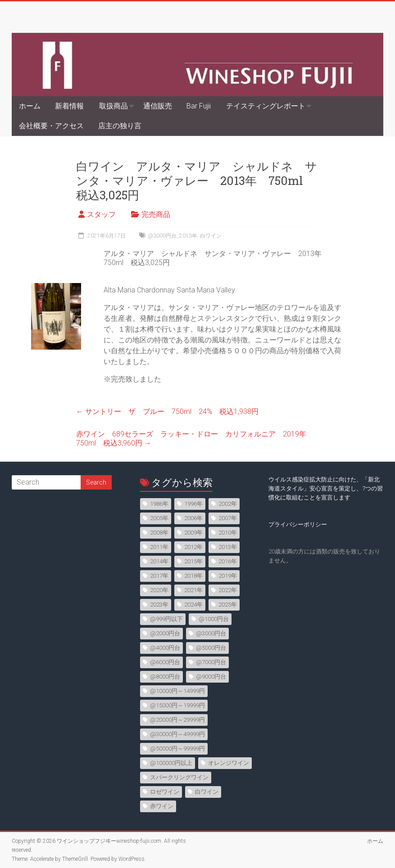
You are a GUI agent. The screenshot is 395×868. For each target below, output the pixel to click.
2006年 (193, 518)
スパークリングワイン (179, 777)
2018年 (193, 576)
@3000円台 (162, 236)
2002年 (228, 504)
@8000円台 (165, 677)
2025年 (228, 605)
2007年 (228, 518)
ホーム (30, 106)
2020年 (159, 590)
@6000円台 (165, 662)
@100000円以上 (171, 763)
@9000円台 (211, 677)
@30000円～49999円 (177, 734)
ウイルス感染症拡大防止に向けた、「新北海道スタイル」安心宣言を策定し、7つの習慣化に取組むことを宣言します (326, 488)
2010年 (228, 533)
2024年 (193, 605)
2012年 (193, 547)
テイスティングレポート (266, 106)
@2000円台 (165, 633)
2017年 (159, 576)
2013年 (188, 236)
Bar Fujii (199, 106)
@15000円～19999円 (177, 705)
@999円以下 (166, 619)
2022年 (228, 590)
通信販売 (158, 106)
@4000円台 (165, 648)
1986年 (159, 504)
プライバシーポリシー (298, 524)
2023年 (159, 605)
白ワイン (211, 236)
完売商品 (156, 214)
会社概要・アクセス (51, 126)
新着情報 (69, 106)
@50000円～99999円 (177, 749)
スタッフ (101, 214)
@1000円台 (214, 619)
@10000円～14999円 (177, 691)
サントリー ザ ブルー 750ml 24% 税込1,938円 (167, 412)
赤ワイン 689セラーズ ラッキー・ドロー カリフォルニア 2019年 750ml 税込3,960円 (195, 438)
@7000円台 (211, 662)
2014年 (159, 561)
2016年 (228, 561)
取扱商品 (114, 106)
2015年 (193, 561)
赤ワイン (162, 806)
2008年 (159, 533)
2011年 (159, 547)
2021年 (193, 590)
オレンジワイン (229, 763)
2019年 (228, 576)
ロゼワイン (165, 792)
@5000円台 (211, 648)
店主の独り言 (120, 126)
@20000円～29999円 (177, 720)
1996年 (193, 504)
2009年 (193, 533)
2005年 (159, 518)
